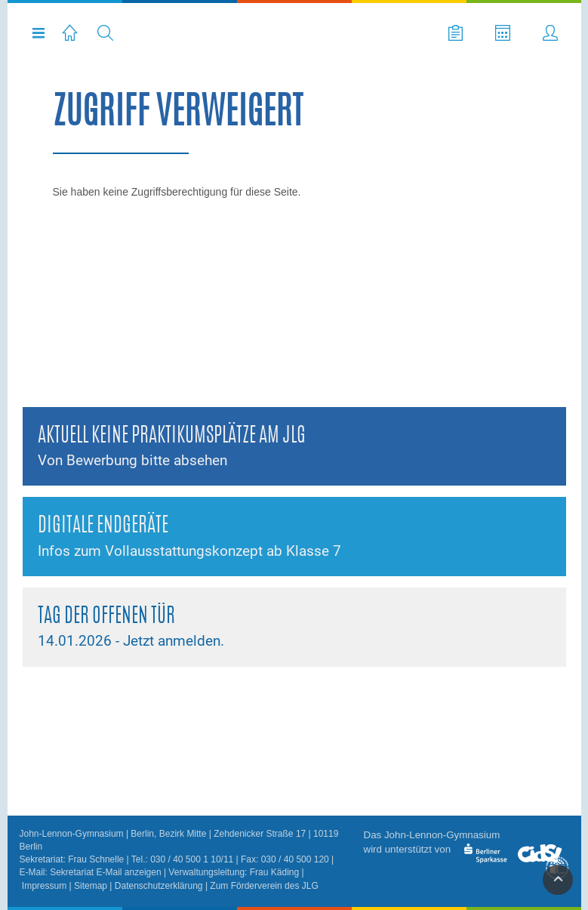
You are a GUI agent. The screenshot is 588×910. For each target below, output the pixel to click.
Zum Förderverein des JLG (264, 886)
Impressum (44, 886)
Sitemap (91, 886)
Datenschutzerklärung (159, 886)
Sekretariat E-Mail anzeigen (105, 872)
